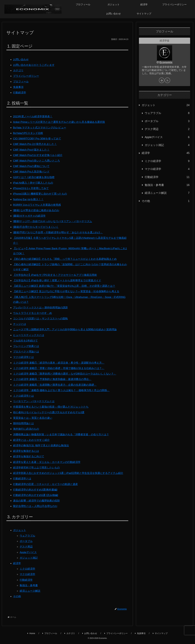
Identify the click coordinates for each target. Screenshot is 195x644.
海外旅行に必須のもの (27, 427)
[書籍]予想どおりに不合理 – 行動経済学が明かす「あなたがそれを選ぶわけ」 (61, 231)
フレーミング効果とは (27, 344)
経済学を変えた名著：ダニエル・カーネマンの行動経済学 (49, 459)
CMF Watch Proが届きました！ (32, 149)
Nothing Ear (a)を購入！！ (29, 198)
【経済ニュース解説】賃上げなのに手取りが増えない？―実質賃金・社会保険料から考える (69, 290)
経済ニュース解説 (31, 592)
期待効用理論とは (24, 421)
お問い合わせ (21, 59)
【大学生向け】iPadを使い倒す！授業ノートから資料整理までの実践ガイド (60, 279)
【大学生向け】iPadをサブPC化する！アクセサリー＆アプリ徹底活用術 (58, 274)
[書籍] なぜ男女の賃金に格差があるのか (38, 209)
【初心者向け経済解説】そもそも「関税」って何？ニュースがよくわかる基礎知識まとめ (68, 258)
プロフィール (21, 81)
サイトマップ (160, 635)
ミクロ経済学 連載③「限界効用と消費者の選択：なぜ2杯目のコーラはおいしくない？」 (68, 372)
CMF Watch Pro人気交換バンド (32, 171)
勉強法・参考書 (29, 587)
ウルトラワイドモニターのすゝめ (34, 311)
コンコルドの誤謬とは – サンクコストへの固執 (42, 317)
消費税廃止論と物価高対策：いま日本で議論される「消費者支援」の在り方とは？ (64, 432)
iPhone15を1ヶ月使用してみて (32, 187)
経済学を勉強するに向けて (30, 454)
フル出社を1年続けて (26, 339)
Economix (166, 62)
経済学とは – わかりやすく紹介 (32, 438)
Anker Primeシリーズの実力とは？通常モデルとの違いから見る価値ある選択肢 (62, 122)
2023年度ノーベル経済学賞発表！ (34, 116)
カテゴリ (19, 70)
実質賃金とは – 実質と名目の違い (34, 416)
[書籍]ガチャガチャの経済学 (30, 215)
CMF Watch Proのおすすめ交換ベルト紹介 (39, 155)
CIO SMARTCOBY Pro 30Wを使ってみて (38, 138)
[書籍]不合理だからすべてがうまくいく (37, 226)
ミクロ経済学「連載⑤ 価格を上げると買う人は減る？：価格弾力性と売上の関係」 (64, 388)
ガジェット (20, 532)
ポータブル (27, 543)
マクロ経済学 (28, 576)
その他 (17, 598)
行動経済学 (20, 92)
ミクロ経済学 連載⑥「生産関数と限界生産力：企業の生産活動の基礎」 (57, 383)
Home (31, 635)
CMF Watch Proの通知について (32, 165)
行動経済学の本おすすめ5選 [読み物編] (37, 497)
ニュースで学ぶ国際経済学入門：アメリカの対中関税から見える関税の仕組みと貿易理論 (68, 328)
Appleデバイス (29, 554)
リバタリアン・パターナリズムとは (35, 399)
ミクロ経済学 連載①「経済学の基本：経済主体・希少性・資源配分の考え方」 (61, 361)
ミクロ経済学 (28, 571)
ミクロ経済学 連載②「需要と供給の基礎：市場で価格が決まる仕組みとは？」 (61, 366)
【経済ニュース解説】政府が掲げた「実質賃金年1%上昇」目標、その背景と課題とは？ (67, 285)
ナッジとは (20, 322)
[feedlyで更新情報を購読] (162, 80)
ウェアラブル (28, 538)
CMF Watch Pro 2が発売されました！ (36, 144)
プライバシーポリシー (27, 76)
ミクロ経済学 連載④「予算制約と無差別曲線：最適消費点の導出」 (55, 377)
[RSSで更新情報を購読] (167, 80)
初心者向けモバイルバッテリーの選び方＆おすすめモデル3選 (51, 410)
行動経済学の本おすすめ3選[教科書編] (37, 492)
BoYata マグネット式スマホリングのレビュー (41, 127)
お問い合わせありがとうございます (35, 65)
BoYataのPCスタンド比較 (29, 133)
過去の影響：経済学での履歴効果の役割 (38, 503)
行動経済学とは (23, 481)
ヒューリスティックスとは (30, 333)
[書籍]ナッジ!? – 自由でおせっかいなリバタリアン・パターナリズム (55, 220)
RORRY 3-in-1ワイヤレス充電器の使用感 (38, 204)
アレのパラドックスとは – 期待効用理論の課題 (42, 306)
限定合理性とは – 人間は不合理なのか (37, 508)
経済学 (17, 565)
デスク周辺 (27, 549)
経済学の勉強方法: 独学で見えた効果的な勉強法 (43, 443)
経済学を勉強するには (27, 448)
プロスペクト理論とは (27, 350)
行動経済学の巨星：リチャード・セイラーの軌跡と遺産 (47, 486)
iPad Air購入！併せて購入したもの (34, 182)
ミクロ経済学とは (24, 394)
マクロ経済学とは (24, 355)
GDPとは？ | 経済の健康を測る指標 (35, 176)
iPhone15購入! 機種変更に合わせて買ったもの (42, 193)
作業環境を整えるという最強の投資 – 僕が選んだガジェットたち (53, 405)
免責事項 (19, 87)
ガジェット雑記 (29, 560)
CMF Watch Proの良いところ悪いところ (38, 160)
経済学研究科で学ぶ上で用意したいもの (38, 465)
